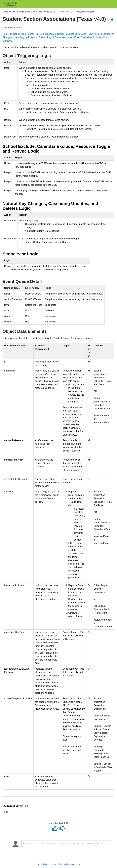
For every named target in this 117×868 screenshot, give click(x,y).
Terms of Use (42, 864)
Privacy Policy (56, 864)
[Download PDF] (109, 19)
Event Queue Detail (84, 37)
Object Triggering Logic (14, 34)
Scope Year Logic (64, 37)
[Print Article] (112, 19)
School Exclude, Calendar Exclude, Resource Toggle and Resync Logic (64, 34)
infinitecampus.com (72, 864)
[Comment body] (67, 844)
